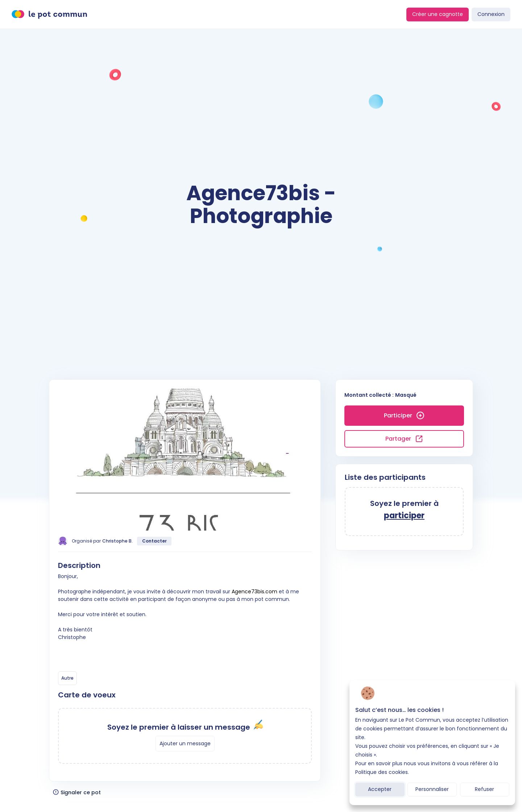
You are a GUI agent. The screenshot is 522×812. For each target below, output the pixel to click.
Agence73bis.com (254, 592)
